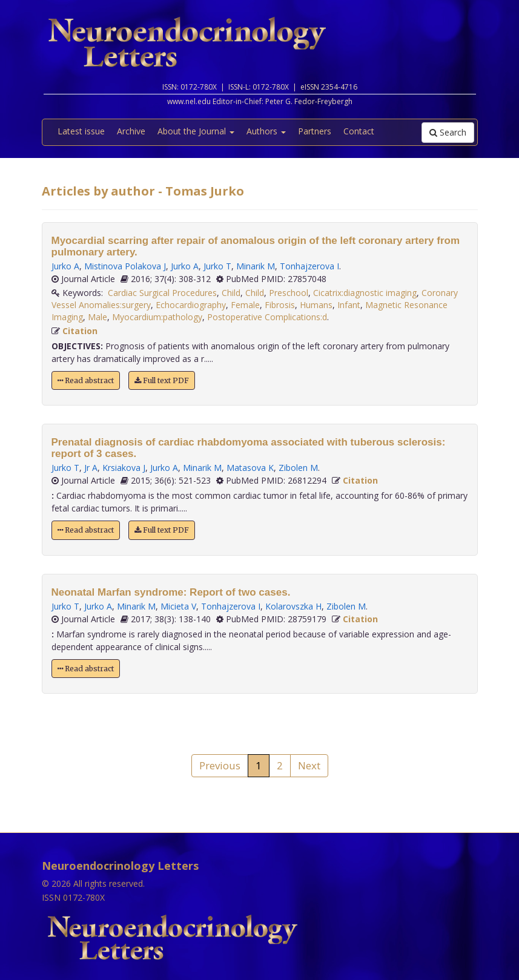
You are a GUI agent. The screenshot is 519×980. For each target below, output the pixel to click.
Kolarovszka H (293, 606)
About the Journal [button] (196, 131)
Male (98, 317)
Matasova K (250, 468)
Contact (359, 131)
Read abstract (86, 380)
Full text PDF (162, 380)
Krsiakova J (124, 468)
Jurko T (217, 266)
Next (309, 765)
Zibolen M (298, 468)
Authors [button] (266, 131)
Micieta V (178, 606)
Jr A (91, 468)
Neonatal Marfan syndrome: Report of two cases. (171, 592)
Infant (349, 305)
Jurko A (65, 266)
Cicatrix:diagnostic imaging (365, 293)
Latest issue (81, 131)
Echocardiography (191, 305)
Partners (315, 131)
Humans (316, 305)
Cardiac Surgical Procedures (162, 293)
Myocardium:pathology (157, 317)
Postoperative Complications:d (267, 317)
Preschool (289, 293)
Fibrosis (280, 305)
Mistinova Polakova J (125, 266)
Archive (131, 131)
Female (245, 305)
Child (231, 293)
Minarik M (256, 266)
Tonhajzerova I (309, 266)
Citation (80, 331)
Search (448, 132)
